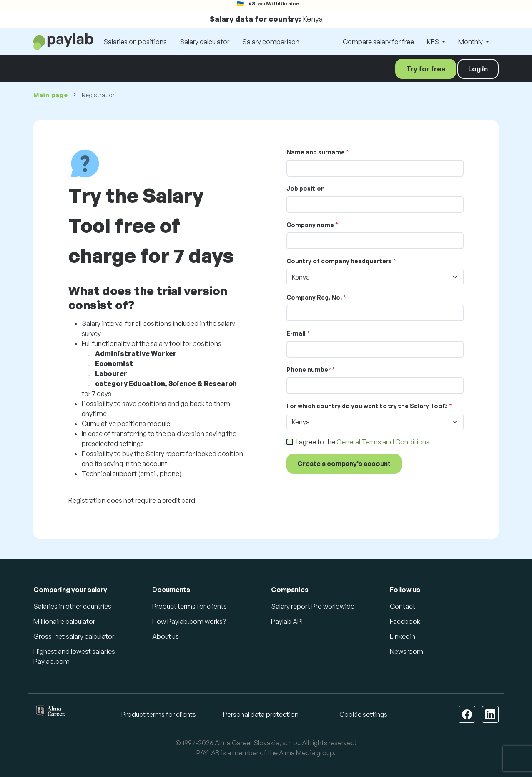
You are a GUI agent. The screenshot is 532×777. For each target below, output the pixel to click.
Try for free (426, 69)
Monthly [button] (471, 42)
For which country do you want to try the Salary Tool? (367, 406)
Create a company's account (344, 464)
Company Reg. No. (314, 297)
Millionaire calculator (64, 621)
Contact (403, 606)
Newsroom (407, 651)
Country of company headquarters (339, 261)
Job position (306, 188)
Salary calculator (205, 42)
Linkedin (403, 636)
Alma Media (297, 753)
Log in (478, 69)
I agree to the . (364, 442)
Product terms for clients (189, 606)
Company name (310, 225)
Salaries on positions (135, 42)
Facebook (405, 621)
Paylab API (287, 621)
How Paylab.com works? (189, 621)
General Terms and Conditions (383, 442)
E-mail (296, 333)
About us (166, 636)
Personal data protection (261, 714)
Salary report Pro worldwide (313, 606)
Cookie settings (363, 714)
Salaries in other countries (72, 606)
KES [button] (434, 42)
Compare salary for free (378, 42)
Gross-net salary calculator (74, 636)
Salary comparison (271, 42)
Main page (50, 95)
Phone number (309, 370)
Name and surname (316, 152)
